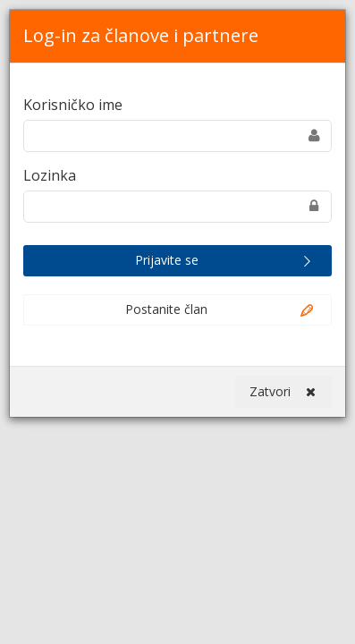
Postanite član (220, 310)
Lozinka (50, 175)
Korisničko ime (73, 105)
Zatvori (283, 392)
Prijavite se (226, 261)
